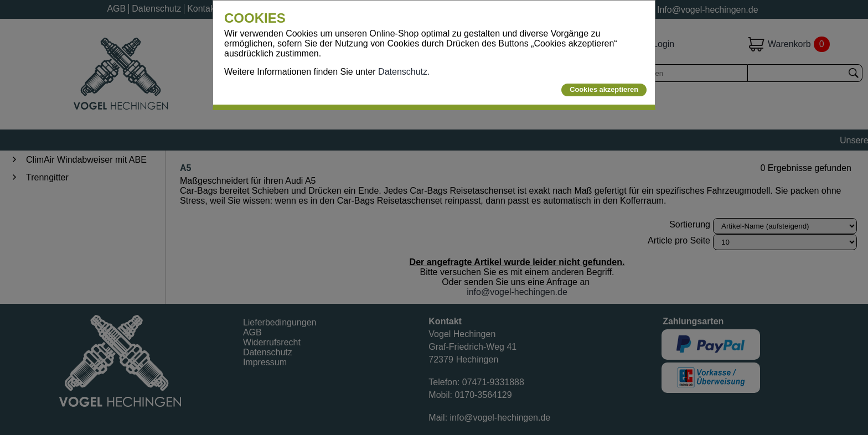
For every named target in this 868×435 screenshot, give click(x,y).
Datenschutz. (404, 72)
